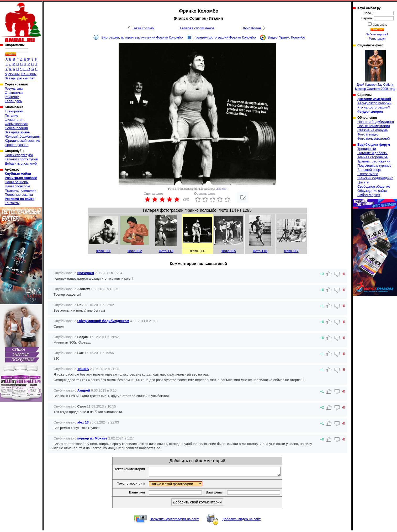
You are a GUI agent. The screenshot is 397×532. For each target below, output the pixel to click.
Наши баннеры (17, 182)
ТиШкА (83, 369)
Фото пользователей (374, 139)
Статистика (14, 93)
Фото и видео (368, 134)
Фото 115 (229, 251)
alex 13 (83, 422)
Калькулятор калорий (374, 103)
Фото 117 (291, 251)
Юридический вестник (22, 141)
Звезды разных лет (20, 78)
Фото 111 (103, 251)
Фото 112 (135, 251)
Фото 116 (260, 251)
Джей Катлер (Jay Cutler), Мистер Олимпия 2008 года (375, 70)
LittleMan (221, 189)
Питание (11, 115)
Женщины (28, 74)
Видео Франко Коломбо (286, 37)
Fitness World (368, 174)
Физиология (14, 120)
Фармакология (16, 124)
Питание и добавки (372, 153)
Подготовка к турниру (374, 165)
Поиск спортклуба (19, 155)
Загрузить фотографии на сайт (174, 521)
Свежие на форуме (373, 130)
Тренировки (14, 111)
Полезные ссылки (19, 195)
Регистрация (377, 39)
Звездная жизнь (17, 132)
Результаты (14, 88)
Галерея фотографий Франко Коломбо (225, 37)
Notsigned (86, 273)
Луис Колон (252, 28)
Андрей (84, 390)
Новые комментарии (374, 126)
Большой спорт (369, 170)
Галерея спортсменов (197, 28)
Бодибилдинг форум (374, 145)
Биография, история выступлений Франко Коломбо (142, 37)
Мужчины (12, 74)
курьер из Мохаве (92, 438)
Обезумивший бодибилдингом (103, 321)
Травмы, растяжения (374, 161)
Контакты (12, 203)
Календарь (13, 101)
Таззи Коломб (143, 28)
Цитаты (363, 182)
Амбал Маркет (369, 195)
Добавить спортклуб (21, 163)
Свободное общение (374, 186)
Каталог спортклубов (21, 159)
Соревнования (16, 128)
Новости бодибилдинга (376, 122)
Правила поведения (21, 190)
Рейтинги (12, 97)
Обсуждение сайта (372, 191)
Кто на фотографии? (374, 107)
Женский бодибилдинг (22, 136)
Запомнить (380, 25)
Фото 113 (166, 251)
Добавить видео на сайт (241, 521)
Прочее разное (17, 145)
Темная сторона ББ (373, 157)
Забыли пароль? (377, 34)
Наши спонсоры (17, 186)
